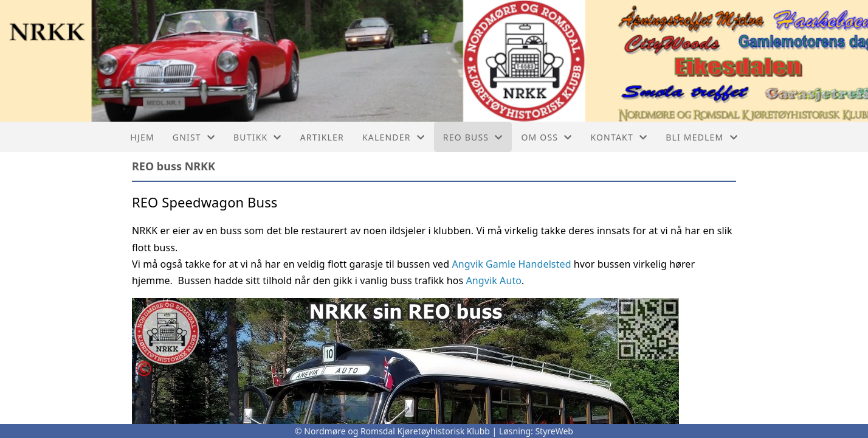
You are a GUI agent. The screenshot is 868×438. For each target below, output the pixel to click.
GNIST (194, 137)
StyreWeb (554, 431)
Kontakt (619, 137)
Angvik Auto (494, 280)
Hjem (142, 137)
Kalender (394, 137)
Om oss (546, 137)
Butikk (258, 137)
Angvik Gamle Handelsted (510, 264)
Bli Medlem (702, 137)
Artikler (322, 137)
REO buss (473, 137)
